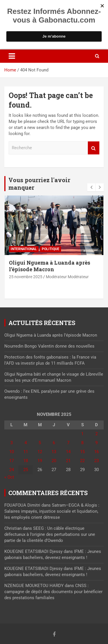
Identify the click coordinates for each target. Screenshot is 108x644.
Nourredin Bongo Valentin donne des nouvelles (49, 346)
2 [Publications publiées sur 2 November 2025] (96, 434)
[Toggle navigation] (12, 56)
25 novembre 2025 (26, 277)
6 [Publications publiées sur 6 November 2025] (54, 443)
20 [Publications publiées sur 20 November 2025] (54, 461)
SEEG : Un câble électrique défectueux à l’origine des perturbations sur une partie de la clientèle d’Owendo (50, 534)
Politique (51, 249)
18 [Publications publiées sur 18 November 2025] (26, 461)
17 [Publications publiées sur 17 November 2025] (12, 461)
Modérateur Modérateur (67, 277)
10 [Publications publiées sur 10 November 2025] (12, 452)
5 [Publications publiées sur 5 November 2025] (40, 443)
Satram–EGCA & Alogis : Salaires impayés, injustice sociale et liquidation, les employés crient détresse (52, 511)
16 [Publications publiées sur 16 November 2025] (96, 452)
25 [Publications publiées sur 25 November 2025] (26, 470)
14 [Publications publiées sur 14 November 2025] (68, 452)
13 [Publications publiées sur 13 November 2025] (54, 452)
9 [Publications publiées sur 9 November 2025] (96, 443)
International (24, 249)
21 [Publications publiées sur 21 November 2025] (68, 461)
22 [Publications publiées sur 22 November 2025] (82, 461)
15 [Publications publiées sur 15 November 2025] (82, 452)
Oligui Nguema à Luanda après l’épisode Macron (50, 266)
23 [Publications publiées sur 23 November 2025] (96, 461)
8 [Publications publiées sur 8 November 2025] (82, 443)
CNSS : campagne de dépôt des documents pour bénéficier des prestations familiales (53, 592)
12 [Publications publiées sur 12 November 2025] (40, 452)
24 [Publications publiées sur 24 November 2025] (12, 470)
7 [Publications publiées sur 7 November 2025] (68, 443)
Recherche (94, 148)
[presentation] (91, 187)
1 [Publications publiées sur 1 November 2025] (82, 434)
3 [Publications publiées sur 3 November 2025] (12, 443)
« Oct (9, 477)
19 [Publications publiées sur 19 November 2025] (40, 461)
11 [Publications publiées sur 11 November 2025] (26, 452)
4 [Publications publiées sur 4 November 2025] (26, 443)
